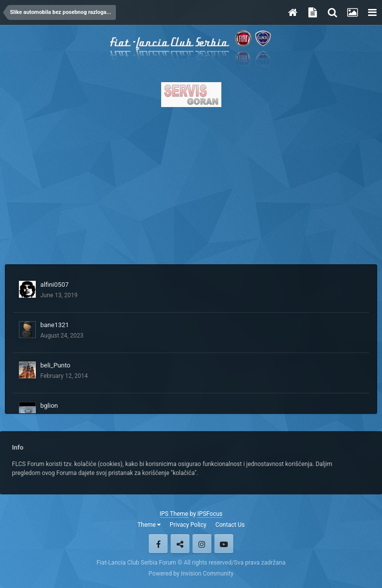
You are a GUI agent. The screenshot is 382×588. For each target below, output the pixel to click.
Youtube (224, 544)
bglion (49, 406)
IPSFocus (210, 514)
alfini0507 (54, 285)
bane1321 (55, 325)
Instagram (202, 544)
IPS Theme (174, 514)
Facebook (158, 544)
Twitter (180, 544)
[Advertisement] (191, 183)
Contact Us (230, 525)
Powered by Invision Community (191, 574)
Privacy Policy (188, 525)
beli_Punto (55, 365)
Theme (149, 525)
